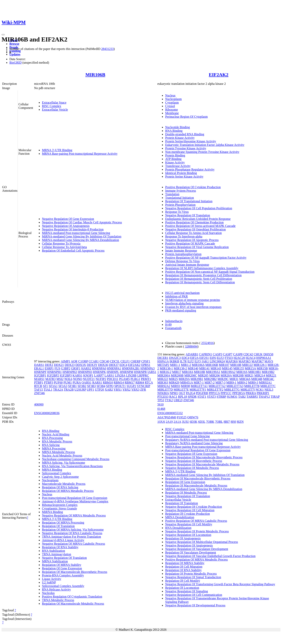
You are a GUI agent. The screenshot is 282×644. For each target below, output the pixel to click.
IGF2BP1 (40, 375)
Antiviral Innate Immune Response (187, 265)
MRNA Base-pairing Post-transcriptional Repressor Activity (80, 154)
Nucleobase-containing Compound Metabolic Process (76, 459)
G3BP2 (66, 368)
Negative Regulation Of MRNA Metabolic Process (74, 515)
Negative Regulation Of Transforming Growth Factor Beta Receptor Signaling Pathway (220, 584)
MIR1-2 (186, 365)
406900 (39, 404)
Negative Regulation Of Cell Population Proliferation (199, 208)
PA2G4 (190, 393)
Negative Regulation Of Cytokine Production (193, 507)
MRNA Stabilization (55, 561)
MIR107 (224, 365)
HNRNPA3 (147, 368)
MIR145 (227, 368)
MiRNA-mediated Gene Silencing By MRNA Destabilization (80, 240)
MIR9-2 (242, 383)
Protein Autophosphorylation (183, 254)
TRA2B (69, 390)
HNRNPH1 (54, 372)
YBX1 (118, 390)
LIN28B (131, 375)
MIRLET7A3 (235, 386)
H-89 (168, 325)
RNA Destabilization (178, 528)
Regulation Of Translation (58, 526)
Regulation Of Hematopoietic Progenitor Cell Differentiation (203, 275)
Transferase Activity (178, 166)
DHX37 (114, 365)
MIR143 (216, 368)
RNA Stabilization (53, 551)
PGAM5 (124, 379)
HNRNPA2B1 (131, 368)
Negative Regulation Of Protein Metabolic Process (197, 531)
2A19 (169, 422)
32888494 (191, 346)
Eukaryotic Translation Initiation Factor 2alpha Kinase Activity (205, 145)
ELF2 (220, 358)
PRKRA (251, 393)
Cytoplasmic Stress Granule (59, 508)
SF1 (45, 386)
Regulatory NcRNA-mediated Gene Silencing (194, 443)
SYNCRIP (143, 386)
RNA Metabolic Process (57, 441)
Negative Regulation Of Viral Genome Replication (197, 247)
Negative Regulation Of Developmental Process (195, 605)
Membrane (172, 113)
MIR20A (226, 375)
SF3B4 (101, 386)
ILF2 (191, 361)
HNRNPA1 (114, 368)
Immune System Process (180, 191)
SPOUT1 (120, 386)
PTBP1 (39, 383)
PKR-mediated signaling (181, 310)
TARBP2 (252, 397)
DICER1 (163, 358)
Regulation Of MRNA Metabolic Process (68, 491)
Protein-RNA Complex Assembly (63, 575)
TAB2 (242, 397)
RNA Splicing (51, 445)
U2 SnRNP (49, 582)
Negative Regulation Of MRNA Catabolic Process (73, 544)
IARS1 (152, 372)
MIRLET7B (252, 386)
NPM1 (174, 393)
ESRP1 (49, 368)
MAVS (269, 361)
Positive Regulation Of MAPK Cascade (190, 243)
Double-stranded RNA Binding (185, 134)
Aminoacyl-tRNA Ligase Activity (63, 540)
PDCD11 (113, 379)
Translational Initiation (179, 198)
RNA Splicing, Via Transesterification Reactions (72, 466)
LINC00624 (217, 361)
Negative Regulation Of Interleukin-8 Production (73, 229)
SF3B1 (72, 386)
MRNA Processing (54, 448)
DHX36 (103, 365)
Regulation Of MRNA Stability (61, 565)
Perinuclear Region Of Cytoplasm (186, 117)
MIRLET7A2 (217, 386)
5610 (160, 404)
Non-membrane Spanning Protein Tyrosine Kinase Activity (202, 152)
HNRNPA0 (99, 368)
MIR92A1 (265, 383)
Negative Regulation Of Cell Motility (189, 524)
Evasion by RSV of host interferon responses (193, 307)
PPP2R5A (239, 393)
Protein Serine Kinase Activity (184, 177)
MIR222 (163, 379)
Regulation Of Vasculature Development (191, 552)
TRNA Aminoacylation (56, 554)
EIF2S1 (204, 358)
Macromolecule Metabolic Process (64, 484)
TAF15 (38, 390)
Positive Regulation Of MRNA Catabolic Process (196, 521)
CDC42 (248, 354)
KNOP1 (88, 375)
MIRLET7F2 (215, 390)
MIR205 (203, 375)
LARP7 (99, 375)
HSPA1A (163, 361)
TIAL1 (48, 390)
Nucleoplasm (173, 99)
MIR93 (175, 386)
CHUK (258, 354)
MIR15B (262, 368)
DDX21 (59, 365)
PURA (77, 383)
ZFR (143, 390)
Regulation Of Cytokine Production (187, 514)
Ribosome (171, 110)
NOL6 (68, 379)
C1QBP (83, 361)
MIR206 (214, 375)
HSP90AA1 (264, 358)
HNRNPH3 (85, 372)
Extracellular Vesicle (55, 110)
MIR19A (242, 372)
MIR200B (177, 375)
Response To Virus (177, 212)
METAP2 (163, 365)
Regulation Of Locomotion (182, 588)
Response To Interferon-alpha (184, 236)
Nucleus (170, 95)
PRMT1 (146, 379)
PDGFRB (202, 393)
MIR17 (177, 372)
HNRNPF (40, 372)
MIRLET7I (248, 390)
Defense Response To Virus (182, 261)
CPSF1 (146, 361)
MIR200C (191, 375)
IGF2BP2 (53, 375)
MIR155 (239, 368)
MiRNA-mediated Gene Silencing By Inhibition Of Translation (82, 236)
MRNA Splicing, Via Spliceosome (63, 463)
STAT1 (202, 397)
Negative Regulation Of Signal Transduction (193, 577)
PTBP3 (48, 383)
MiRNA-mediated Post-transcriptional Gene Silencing (76, 233)
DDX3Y (92, 365)
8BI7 (227, 422)
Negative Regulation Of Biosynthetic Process (194, 461)
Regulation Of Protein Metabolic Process (191, 574)
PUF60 (58, 383)
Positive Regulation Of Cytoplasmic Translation (72, 597)
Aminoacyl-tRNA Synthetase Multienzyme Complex (75, 501)
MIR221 (271, 375)
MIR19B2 (268, 372)
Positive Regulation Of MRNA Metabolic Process (196, 560)
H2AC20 (239, 358)
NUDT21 (89, 379)
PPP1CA (214, 393)
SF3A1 (53, 386)
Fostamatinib (173, 328)
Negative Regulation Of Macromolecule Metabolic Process (202, 464)
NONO (78, 379)
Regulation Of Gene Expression (62, 568)
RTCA (149, 383)
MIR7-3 (221, 383)
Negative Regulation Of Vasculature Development (197, 549)
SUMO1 (232, 397)
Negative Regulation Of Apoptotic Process (192, 240)
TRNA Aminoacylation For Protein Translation (71, 537)
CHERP (135, 361)
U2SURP (80, 390)
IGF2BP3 (66, 375)
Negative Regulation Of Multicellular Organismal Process (202, 542)
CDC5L (115, 361)
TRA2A (58, 390)
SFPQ (110, 386)
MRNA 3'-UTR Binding (57, 150)
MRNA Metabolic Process (58, 452)
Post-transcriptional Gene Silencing (187, 436)
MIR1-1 (175, 365)
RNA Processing (52, 438)
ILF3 (198, 361)
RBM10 (108, 383)
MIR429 (174, 383)
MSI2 (60, 379)
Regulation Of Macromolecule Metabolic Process (73, 604)
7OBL (219, 422)
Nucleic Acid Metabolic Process (62, 456)
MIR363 (163, 383)
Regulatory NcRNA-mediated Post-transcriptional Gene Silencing (207, 440)
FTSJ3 (229, 358)
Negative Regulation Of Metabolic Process (192, 468)
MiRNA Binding (52, 512)
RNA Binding (174, 131)
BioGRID (15, 63)
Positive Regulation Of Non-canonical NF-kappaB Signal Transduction (210, 272)
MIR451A (187, 383)
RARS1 (97, 383)
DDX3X (81, 365)
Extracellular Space (54, 103)
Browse (14, 44)
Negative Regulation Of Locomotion (188, 535)
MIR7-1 (199, 383)
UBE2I (178, 400)
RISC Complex (52, 106)
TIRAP (275, 397)
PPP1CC (226, 393)
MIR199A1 (213, 372)
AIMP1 (66, 361)
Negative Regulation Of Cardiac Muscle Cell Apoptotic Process (82, 222)
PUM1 (68, 383)
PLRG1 (135, 379)
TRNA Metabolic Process (58, 600)
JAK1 (205, 361)
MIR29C (223, 379)
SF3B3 (91, 386)
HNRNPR (140, 372)
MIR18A (188, 372)
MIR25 (173, 379)
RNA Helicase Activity (56, 589)
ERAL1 (39, 368)
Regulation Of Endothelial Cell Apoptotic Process (73, 251)
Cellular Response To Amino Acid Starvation (193, 233)
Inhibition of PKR (176, 296)
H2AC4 (251, 358)
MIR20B (238, 375)
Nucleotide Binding (177, 127)
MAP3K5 (245, 361)
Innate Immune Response (181, 251)
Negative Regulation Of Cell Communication (194, 595)
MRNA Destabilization (180, 517)
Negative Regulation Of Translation (188, 215)
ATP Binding (173, 159)
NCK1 (260, 390)
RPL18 (182, 397)
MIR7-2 (210, 383)
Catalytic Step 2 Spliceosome (60, 477)
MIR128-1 (260, 365)
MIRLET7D (165, 390)
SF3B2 (82, 386)
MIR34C (269, 379)
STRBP (221, 397)
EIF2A (194, 358)
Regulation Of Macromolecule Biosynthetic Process (75, 572)
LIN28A (120, 375)
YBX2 (127, 390)
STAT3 (211, 397)
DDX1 (49, 365)
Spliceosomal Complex (56, 473)
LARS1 (109, 375)
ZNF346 (39, 393)
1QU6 (161, 422)
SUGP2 (131, 386)
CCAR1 (94, 361)
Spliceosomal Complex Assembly (63, 586)
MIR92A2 (164, 386)
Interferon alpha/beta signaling (184, 303)
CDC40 (104, 361)
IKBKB (174, 361)
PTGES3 (163, 397)
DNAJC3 (175, 358)
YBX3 (135, 390)
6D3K (194, 422)
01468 (161, 409)
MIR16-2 (165, 372)
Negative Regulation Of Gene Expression (68, 219)
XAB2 (109, 390)
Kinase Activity (175, 162)
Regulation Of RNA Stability (60, 547)
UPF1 (90, 390)
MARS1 (39, 379)
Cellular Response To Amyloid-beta (64, 247)
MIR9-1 (231, 383)
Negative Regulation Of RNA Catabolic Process (72, 533)
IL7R (183, 361)
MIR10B (236, 365)
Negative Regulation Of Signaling (186, 591)
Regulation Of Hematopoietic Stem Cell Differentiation (200, 282)
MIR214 (260, 375)
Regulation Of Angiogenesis (183, 538)
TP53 (161, 400)
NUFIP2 (101, 379)
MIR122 (247, 365)
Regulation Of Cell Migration (184, 567)
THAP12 (264, 397)
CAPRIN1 (206, 354)
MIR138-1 (166, 368)
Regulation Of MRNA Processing (63, 523)
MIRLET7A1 (199, 386)
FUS (57, 368)
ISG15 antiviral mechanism (182, 293)
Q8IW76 (193, 417)
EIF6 (213, 358)
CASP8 (238, 354)
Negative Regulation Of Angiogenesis (66, 226)
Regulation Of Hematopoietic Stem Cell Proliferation (199, 279)
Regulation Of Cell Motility (183, 581)
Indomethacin (174, 321)
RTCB (38, 386)
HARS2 (86, 368)
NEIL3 (269, 390)
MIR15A (250, 368)
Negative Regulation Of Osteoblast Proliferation (195, 229)
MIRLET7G (232, 390)
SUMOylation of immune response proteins (193, 300)
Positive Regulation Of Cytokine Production (193, 187)
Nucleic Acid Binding (56, 434)
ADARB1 (192, 354)
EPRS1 (146, 365)
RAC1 (173, 397)
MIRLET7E (181, 390)
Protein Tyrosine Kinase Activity (186, 148)
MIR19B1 (255, 372)
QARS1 (87, 383)
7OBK (210, 422)
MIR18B (199, 372)
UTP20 (99, 390)
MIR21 (249, 375)
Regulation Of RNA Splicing (60, 487)
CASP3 (218, 354)
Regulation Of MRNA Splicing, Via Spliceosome (73, 530)
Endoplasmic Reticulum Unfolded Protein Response (198, 219)
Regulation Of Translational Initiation (189, 201)
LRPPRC (143, 375)
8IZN (240, 422)
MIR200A (164, 375)
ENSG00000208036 (47, 413)
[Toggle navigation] (3, 35)
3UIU (185, 422)
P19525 (182, 417)
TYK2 (169, 400)
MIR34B (257, 379)
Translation (172, 194)
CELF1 (125, 361)
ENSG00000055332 (170, 413)
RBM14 (119, 383)
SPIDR (192, 397)
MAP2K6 (232, 361)
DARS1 (39, 365)
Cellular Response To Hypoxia (61, 243)
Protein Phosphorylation (180, 205)
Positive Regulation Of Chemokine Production (194, 222)
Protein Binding (175, 155)
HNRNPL (113, 372)
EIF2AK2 (219, 75)
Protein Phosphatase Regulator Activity (190, 169)
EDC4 (123, 365)
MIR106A (198, 365)
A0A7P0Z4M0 (167, 417)
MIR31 (234, 379)
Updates (15, 54)
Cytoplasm (172, 103)
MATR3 (51, 379)
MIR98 (185, 386)
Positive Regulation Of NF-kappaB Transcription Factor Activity (206, 258)
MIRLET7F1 (198, 390)
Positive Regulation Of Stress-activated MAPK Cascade (200, 226)
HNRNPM (127, 372)
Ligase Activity (52, 579)
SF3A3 (63, 386)
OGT (182, 393)
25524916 (207, 343)
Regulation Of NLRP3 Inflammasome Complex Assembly (202, 268)
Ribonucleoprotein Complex (60, 505)
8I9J (233, 422)
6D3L (202, 422)
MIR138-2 (180, 368)
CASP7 (228, 354)
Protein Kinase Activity (180, 138)
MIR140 (193, 368)
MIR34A (245, 379)
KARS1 (77, 375)
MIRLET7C (268, 386)
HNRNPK (99, 372)
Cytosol (170, 106)
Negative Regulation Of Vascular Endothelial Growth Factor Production (210, 556)
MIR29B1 (197, 379)
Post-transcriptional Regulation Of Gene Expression (75, 498)
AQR (74, 361)
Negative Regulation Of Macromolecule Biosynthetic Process (204, 457)
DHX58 (268, 354)
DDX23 (70, 365)
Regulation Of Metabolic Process (186, 493)
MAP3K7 (258, 361)
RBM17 (130, 383)
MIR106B (95, 75)
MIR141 (204, 368)
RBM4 (140, 383)
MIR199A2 (228, 372)
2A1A (177, 422)
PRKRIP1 (263, 393)
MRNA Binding (52, 470)
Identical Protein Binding (181, 173)
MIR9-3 (253, 383)
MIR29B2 (210, 379)
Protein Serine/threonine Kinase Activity (191, 141)
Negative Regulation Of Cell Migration (190, 510)
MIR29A (184, 379)
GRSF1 (76, 368)
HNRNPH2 (70, 372)
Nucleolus (48, 593)
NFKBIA (163, 393)
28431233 (108, 49)
